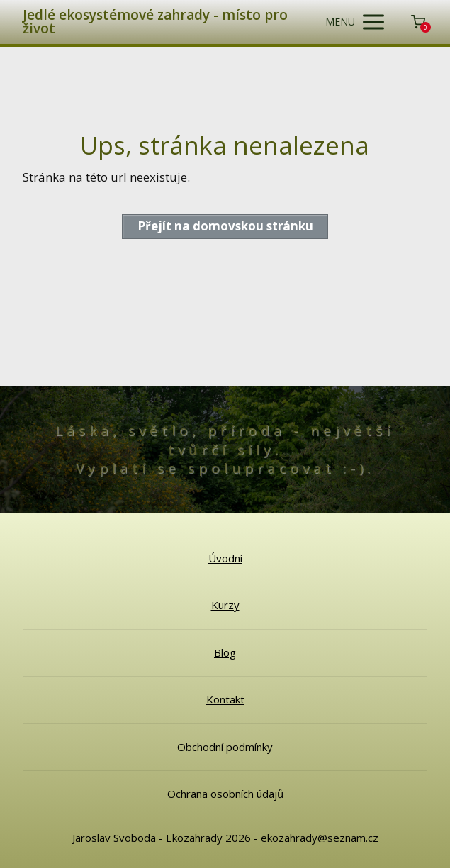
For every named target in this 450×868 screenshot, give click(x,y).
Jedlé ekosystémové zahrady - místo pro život (155, 22)
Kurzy (225, 605)
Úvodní (225, 558)
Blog (225, 652)
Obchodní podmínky (225, 747)
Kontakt (225, 699)
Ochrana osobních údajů (225, 794)
